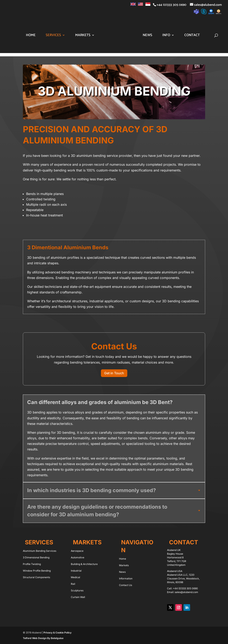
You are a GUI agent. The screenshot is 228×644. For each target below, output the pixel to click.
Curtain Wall (78, 597)
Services (51, 36)
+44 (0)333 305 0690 (185, 588)
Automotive (78, 557)
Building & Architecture (84, 564)
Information (126, 578)
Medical (75, 577)
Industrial (76, 571)
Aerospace (77, 551)
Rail (73, 584)
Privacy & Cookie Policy (57, 633)
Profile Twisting (32, 564)
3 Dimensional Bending (36, 557)
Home (29, 36)
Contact (203, 36)
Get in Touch (114, 373)
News (159, 36)
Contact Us (126, 585)
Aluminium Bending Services (40, 551)
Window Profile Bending (37, 571)
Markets (81, 36)
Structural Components (36, 577)
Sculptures (77, 590)
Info (177, 36)
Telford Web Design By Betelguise (43, 638)
